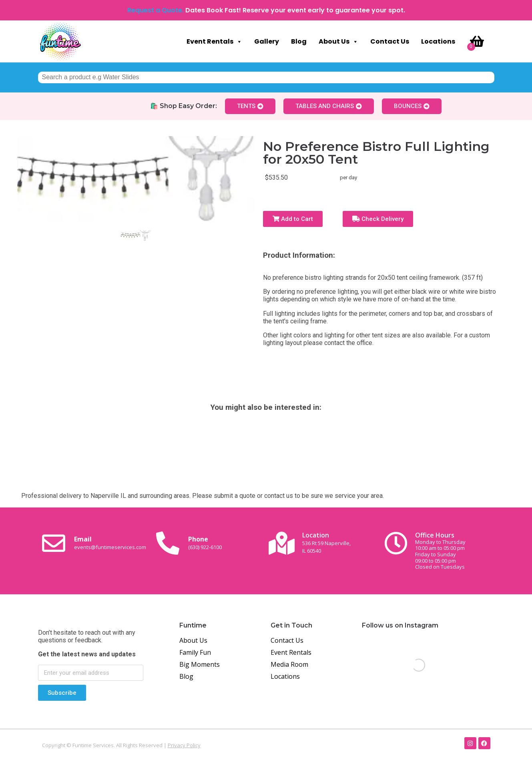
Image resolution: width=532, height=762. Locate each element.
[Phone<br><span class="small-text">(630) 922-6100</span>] (168, 543)
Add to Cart (293, 219)
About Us (338, 42)
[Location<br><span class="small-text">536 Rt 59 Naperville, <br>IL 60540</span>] (282, 543)
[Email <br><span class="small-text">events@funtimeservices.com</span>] (54, 543)
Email (110, 543)
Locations (438, 41)
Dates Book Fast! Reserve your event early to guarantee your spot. (295, 10)
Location (326, 542)
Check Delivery (378, 219)
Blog (299, 41)
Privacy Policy (184, 745)
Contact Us (390, 41)
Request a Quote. (156, 10)
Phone (205, 543)
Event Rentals (214, 42)
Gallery (267, 41)
